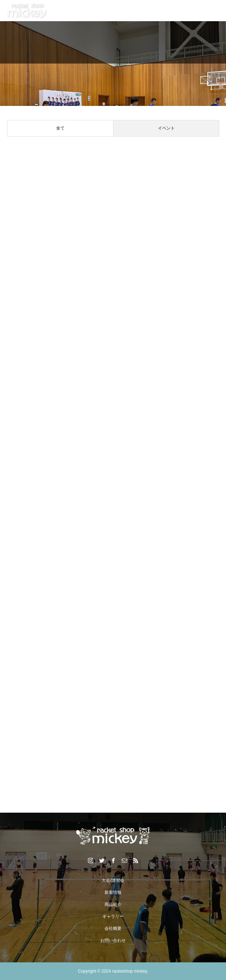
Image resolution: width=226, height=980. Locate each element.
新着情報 (113, 892)
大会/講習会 (113, 880)
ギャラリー (113, 916)
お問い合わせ (113, 940)
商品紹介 (113, 904)
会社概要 (113, 928)
